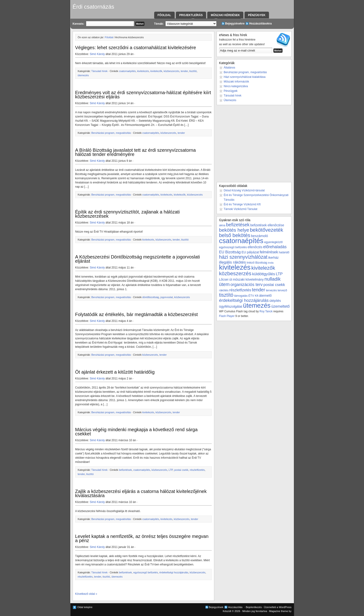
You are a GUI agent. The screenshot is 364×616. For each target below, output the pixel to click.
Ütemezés (230, 100)
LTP (171, 470)
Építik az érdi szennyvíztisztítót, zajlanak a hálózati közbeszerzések (128, 214)
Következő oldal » (86, 594)
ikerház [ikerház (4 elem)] (274, 258)
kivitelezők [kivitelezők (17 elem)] (263, 268)
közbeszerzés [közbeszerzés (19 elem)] (235, 273)
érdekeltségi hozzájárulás (174, 572)
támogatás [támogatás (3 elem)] (241, 296)
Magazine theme (278, 611)
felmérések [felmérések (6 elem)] (269, 252)
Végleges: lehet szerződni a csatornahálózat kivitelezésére (136, 48)
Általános (230, 68)
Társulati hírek (99, 71)
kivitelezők (156, 71)
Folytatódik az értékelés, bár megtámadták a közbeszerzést (137, 314)
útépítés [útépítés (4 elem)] (275, 301)
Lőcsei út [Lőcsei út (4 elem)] (226, 279)
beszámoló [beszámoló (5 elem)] (260, 236)
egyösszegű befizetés (146, 572)
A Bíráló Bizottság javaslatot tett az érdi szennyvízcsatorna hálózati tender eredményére (136, 152)
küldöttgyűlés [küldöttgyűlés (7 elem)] (264, 274)
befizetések (126, 470)
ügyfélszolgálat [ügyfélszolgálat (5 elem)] (231, 306)
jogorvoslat (167, 297)
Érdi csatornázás (94, 7)
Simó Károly (97, 54)
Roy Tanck (266, 311)
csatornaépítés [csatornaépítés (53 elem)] (241, 241)
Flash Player (227, 316)
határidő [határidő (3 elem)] (284, 252)
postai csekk (181, 470)
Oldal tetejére (85, 607)
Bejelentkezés (254, 607)
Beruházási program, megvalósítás (111, 133)
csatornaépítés (127, 71)
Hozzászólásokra (260, 24)
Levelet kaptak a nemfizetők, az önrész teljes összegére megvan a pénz (142, 538)
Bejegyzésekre (235, 24)
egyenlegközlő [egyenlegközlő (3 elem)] (273, 242)
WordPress (285, 607)
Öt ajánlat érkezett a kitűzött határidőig (115, 372)
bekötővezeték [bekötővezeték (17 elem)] (267, 230)
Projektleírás (191, 15)
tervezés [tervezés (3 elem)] (271, 290)
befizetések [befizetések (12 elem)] (238, 225)
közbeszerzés (172, 71)
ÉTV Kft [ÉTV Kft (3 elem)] (253, 296)
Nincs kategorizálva (236, 86)
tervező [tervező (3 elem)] (282, 290)
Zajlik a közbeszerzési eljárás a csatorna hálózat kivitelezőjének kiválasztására (141, 493)
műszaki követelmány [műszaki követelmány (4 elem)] (248, 279)
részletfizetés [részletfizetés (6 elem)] (240, 290)
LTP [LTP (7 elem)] (279, 274)
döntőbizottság (151, 297)
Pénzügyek (257, 15)
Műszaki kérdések (225, 15)
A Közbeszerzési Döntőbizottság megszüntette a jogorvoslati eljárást (138, 259)
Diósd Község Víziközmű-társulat (244, 190)
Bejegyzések (216, 607)
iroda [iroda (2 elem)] (271, 263)
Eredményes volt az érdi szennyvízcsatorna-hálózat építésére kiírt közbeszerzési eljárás (143, 95)
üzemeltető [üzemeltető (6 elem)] (281, 306)
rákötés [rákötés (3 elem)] (224, 290)
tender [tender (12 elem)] (259, 290)
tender (184, 71)
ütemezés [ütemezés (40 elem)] (257, 305)
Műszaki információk (236, 82)
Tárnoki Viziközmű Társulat (241, 209)
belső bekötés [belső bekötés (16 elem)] (235, 235)
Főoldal (164, 15)
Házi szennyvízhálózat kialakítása (245, 77)
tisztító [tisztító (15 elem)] (226, 295)
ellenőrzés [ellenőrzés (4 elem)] (255, 247)
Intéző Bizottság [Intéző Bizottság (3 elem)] (257, 263)
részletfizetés (197, 470)
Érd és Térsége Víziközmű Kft (242, 204)
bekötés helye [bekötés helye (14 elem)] (234, 230)
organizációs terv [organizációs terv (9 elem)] (246, 284)
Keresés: (79, 24)
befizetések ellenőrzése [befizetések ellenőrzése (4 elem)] (267, 225)
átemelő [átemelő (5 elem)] (265, 295)
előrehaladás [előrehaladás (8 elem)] (275, 247)
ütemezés (83, 75)
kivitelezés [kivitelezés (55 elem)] (235, 267)
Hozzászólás (235, 607)
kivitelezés (143, 71)
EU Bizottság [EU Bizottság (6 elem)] (230, 252)
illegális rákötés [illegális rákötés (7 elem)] (233, 262)
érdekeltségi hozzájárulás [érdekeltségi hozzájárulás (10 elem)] (244, 300)
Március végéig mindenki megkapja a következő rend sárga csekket (136, 432)
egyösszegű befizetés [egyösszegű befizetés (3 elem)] (233, 247)
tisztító (193, 71)
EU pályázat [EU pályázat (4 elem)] (250, 252)
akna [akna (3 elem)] (222, 225)
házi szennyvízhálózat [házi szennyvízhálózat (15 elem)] (243, 257)
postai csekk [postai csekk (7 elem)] (274, 285)
